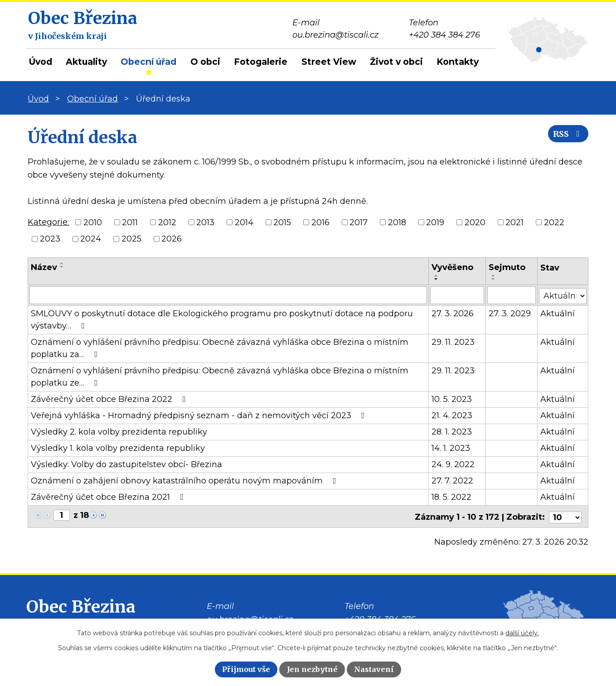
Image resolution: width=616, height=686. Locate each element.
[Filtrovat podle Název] (228, 295)
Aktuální (558, 313)
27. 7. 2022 (453, 480)
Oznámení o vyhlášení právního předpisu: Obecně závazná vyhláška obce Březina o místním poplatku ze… (220, 376)
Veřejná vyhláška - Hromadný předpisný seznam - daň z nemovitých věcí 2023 (199, 415)
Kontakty (458, 62)
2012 (167, 222)
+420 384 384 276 (380, 618)
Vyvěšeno (453, 267)
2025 (131, 239)
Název (44, 267)
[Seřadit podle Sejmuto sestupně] (494, 279)
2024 (91, 239)
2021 (514, 222)
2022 (554, 222)
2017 (359, 222)
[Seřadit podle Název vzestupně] (62, 263)
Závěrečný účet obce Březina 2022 (110, 399)
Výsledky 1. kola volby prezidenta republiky (118, 448)
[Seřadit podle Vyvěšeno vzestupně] (437, 275)
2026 (172, 239)
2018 (397, 222)
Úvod (41, 62)
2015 (282, 222)
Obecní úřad (148, 62)
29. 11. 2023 (454, 342)
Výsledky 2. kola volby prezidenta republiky (119, 431)
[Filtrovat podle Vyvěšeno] (458, 295)
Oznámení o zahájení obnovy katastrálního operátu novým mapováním (185, 480)
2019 (435, 222)
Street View (329, 62)
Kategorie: (48, 222)
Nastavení (374, 669)
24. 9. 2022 (454, 464)
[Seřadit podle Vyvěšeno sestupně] (437, 279)
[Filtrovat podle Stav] (563, 294)
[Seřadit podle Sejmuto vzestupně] (494, 275)
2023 (50, 239)
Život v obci (396, 62)
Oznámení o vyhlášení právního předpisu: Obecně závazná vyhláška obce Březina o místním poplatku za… (220, 348)
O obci (205, 62)
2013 (205, 222)
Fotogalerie (261, 62)
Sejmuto (507, 267)
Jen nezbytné (312, 669)
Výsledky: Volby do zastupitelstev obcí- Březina (126, 464)
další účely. (522, 633)
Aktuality (86, 62)
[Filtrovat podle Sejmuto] (512, 295)
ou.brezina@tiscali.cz (250, 618)
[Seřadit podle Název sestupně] (62, 267)
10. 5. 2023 (452, 399)
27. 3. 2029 (510, 313)
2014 (244, 222)
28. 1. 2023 (452, 431)
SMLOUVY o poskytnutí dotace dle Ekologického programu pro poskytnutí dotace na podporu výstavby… (222, 319)
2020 (475, 222)
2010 (93, 222)
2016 (320, 222)
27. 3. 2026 (453, 313)
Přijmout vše (246, 669)
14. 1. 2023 (451, 448)
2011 (130, 222)
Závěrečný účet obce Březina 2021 (109, 497)
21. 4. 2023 (452, 415)
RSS (566, 137)
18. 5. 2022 (452, 497)
